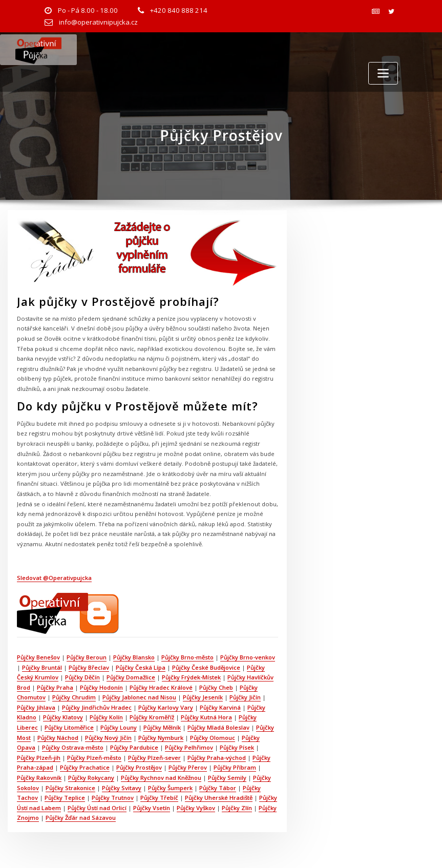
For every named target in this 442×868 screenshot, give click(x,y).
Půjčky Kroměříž (152, 717)
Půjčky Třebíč (159, 798)
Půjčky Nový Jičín (108, 738)
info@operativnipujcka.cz (98, 22)
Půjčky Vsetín (152, 808)
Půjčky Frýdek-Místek (191, 677)
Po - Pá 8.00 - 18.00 (88, 10)
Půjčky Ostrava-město (73, 747)
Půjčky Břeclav (89, 667)
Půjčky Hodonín (101, 687)
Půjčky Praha (55, 687)
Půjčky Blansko (134, 657)
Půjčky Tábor (218, 788)
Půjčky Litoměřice (69, 727)
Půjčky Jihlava (36, 707)
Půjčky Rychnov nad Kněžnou (161, 778)
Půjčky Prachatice (85, 767)
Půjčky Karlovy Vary (166, 707)
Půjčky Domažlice (131, 677)
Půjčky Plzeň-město (94, 758)
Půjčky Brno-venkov (248, 657)
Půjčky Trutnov (113, 798)
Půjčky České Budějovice (206, 667)
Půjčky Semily (227, 778)
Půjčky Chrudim (74, 697)
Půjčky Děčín (82, 677)
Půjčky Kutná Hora (206, 717)
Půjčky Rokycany (91, 778)
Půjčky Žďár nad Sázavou (81, 818)
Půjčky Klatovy (63, 717)
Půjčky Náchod (58, 738)
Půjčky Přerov (188, 767)
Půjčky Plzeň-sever (154, 758)
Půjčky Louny (119, 727)
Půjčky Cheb (216, 687)
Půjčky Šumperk (170, 788)
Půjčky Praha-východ (217, 758)
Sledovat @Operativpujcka (54, 578)
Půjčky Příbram (235, 767)
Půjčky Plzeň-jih (39, 758)
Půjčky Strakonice (70, 788)
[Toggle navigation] (383, 73)
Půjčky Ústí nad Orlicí (97, 808)
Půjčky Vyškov (196, 808)
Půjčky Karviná (220, 707)
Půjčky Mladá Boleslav (218, 727)
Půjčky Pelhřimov (189, 747)
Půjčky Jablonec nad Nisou (139, 697)
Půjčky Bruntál (42, 667)
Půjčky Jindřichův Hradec (97, 707)
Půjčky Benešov (38, 657)
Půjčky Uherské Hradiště (219, 798)
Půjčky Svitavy (122, 788)
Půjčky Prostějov (139, 767)
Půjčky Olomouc (213, 738)
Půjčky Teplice (65, 798)
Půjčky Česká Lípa (141, 667)
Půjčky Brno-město (187, 657)
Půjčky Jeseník (203, 697)
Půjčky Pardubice (134, 747)
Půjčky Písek (237, 747)
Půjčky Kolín (106, 717)
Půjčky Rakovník (39, 778)
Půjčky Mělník (162, 727)
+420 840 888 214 (179, 10)
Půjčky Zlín (237, 808)
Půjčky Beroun (87, 657)
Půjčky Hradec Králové (161, 687)
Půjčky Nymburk (161, 738)
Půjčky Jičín (245, 697)
